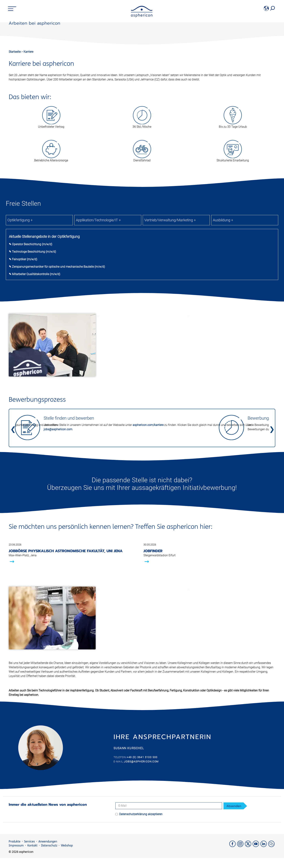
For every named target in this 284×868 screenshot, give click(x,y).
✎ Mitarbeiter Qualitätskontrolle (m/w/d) (35, 362)
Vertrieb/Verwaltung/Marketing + (170, 308)
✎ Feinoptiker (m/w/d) (23, 347)
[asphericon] (142, 16)
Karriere (28, 140)
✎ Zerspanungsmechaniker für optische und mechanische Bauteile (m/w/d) (57, 355)
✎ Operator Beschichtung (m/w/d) (31, 332)
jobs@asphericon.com (58, 517)
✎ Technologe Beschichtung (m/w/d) (32, 340)
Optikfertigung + (20, 308)
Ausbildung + (223, 308)
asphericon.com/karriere (148, 513)
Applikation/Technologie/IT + (98, 308)
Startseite (15, 140)
